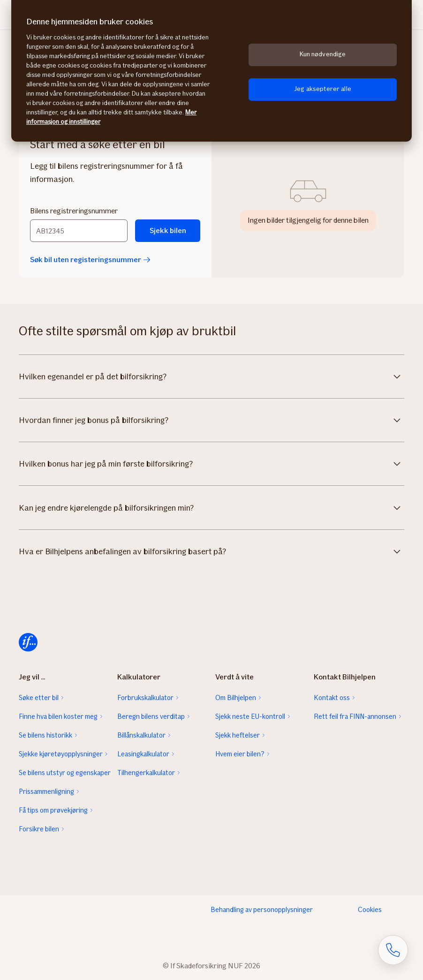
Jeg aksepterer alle (323, 89)
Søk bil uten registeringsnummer (90, 260)
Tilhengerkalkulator (146, 773)
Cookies (370, 910)
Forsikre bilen (39, 829)
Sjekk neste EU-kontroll (250, 716)
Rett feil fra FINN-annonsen (355, 716)
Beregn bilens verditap (151, 716)
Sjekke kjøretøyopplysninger (61, 754)
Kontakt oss (332, 698)
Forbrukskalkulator (145, 698)
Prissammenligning (46, 792)
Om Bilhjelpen (236, 698)
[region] (211, 71)
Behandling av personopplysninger (262, 910)
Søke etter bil (39, 698)
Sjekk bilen (168, 230)
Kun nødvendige (323, 54)
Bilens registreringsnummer (74, 211)
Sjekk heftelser (238, 735)
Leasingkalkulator (143, 754)
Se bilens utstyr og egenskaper (64, 773)
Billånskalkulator (141, 735)
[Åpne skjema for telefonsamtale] (393, 950)
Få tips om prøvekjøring (53, 810)
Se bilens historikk (45, 735)
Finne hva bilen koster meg (58, 716)
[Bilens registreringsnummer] (79, 231)
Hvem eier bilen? (240, 754)
